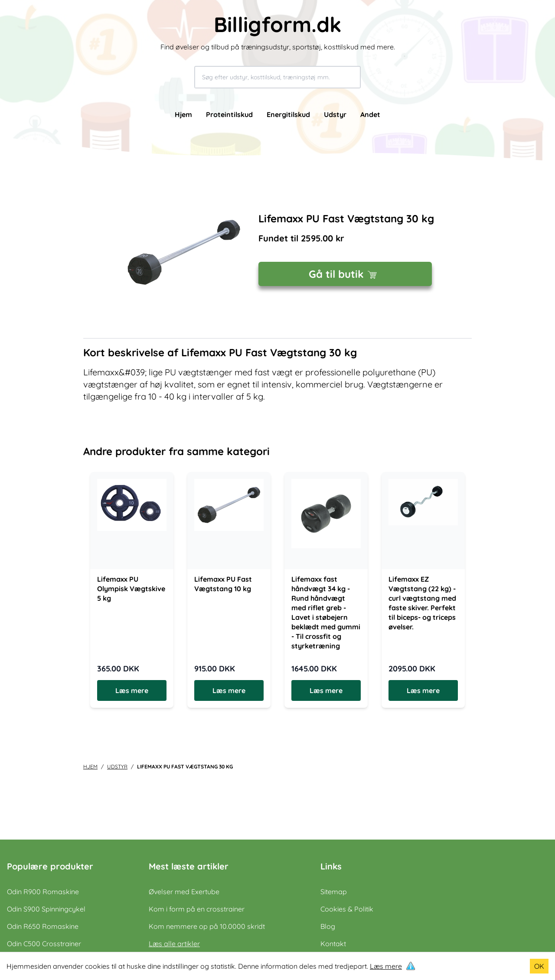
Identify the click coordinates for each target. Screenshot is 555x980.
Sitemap (334, 892)
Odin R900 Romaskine (43, 892)
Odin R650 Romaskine (43, 926)
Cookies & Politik (347, 909)
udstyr (117, 767)
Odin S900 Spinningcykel (46, 909)
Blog (328, 926)
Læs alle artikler (174, 944)
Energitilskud (288, 114)
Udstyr (335, 114)
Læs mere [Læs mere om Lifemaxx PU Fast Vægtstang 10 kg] (229, 690)
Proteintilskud (229, 114)
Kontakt (333, 944)
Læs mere (386, 966)
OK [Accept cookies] (539, 966)
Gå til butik (345, 274)
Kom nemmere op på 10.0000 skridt (207, 926)
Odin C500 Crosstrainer (44, 944)
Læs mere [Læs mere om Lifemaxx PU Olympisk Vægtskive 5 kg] (132, 690)
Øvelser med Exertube (184, 892)
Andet (370, 114)
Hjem (183, 114)
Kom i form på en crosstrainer (197, 909)
